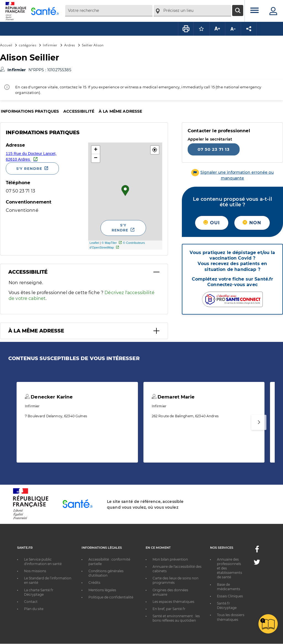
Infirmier (50, 45)
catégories (27, 45)
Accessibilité (79, 111)
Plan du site (34, 609)
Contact (31, 602)
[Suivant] (259, 422)
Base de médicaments (229, 587)
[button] (155, 150)
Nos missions (35, 571)
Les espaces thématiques (173, 602)
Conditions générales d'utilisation (106, 573)
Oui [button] (212, 223)
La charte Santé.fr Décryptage (39, 592)
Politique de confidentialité (111, 597)
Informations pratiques (30, 111)
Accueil (6, 45)
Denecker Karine (49, 397)
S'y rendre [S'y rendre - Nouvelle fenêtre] (29, 168)
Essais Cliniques (230, 596)
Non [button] (252, 223)
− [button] (96, 158)
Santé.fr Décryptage (227, 605)
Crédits (94, 583)
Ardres (70, 45)
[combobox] (109, 11)
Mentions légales (102, 590)
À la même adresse (120, 111)
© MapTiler (109, 243)
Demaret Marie (173, 397)
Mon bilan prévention (170, 559)
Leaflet (94, 243)
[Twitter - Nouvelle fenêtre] (257, 563)
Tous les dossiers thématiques (231, 617)
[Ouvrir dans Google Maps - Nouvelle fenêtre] (45, 156)
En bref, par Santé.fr (169, 609)
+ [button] (96, 150)
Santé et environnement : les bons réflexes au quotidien (176, 618)
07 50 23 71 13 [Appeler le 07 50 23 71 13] (214, 149)
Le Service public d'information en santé (43, 562)
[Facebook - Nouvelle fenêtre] (257, 551)
